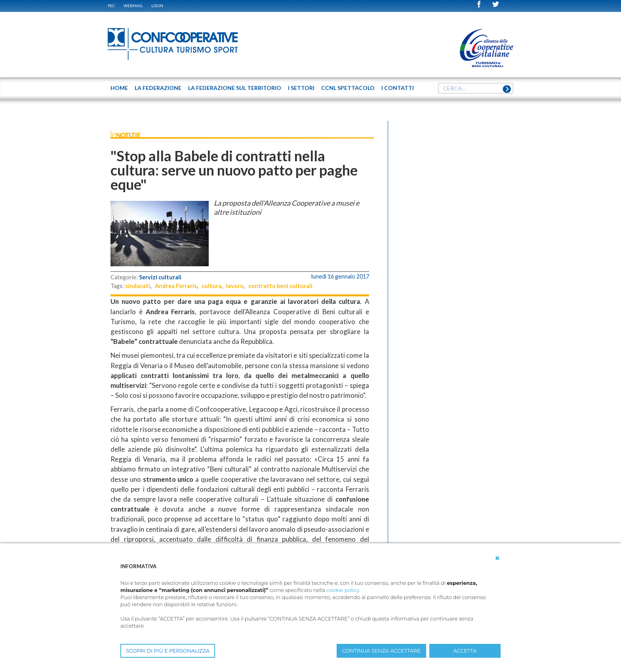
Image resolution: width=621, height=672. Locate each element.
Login (157, 6)
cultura (211, 286)
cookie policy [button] (343, 590)
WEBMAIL (133, 6)
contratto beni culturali (280, 286)
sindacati (138, 286)
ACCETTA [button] (465, 651)
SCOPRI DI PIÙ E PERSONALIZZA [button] (168, 651)
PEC (111, 6)
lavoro (235, 286)
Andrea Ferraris (176, 286)
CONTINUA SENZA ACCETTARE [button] (381, 651)
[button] (497, 558)
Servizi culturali (160, 277)
